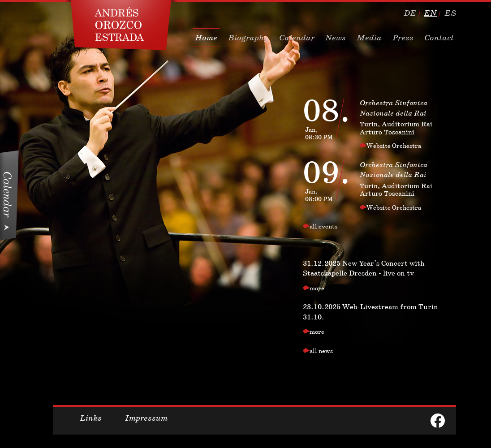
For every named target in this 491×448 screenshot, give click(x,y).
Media (369, 38)
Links (91, 418)
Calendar (297, 38)
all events (323, 226)
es (450, 13)
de (410, 13)
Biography (248, 38)
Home (206, 38)
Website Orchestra (394, 146)
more (317, 288)
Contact (439, 38)
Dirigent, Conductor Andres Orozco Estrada (121, 25)
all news (321, 351)
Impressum (146, 418)
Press (403, 38)
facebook (438, 421)
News (336, 38)
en (430, 13)
